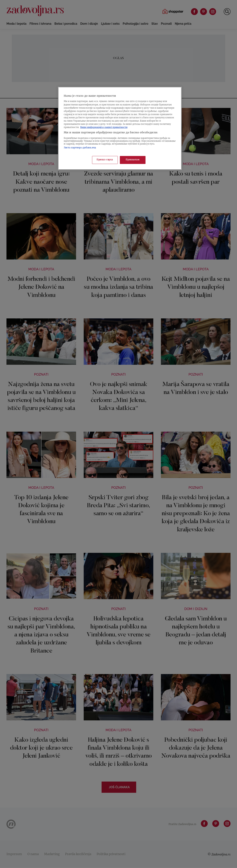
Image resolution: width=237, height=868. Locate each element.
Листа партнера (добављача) (80, 148)
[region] (120, 128)
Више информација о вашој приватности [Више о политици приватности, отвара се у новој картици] (104, 128)
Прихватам (133, 160)
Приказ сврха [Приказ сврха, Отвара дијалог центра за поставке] (105, 160)
